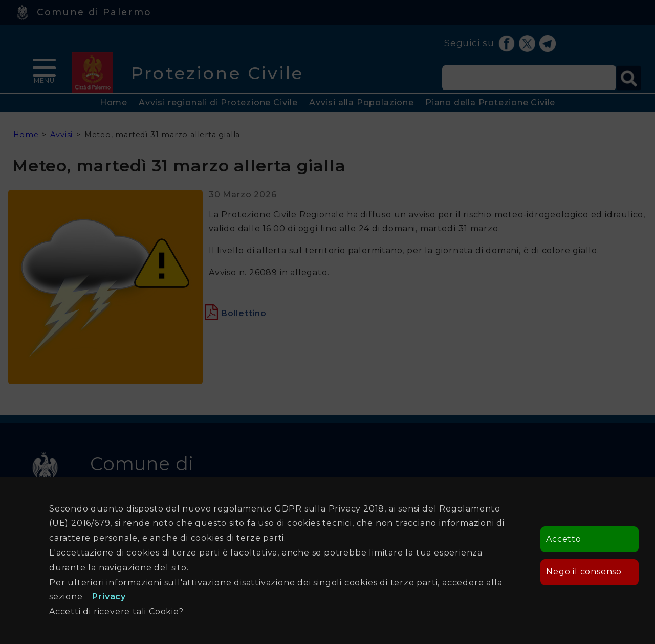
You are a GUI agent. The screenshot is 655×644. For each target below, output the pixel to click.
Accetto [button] (564, 539)
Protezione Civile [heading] (217, 73)
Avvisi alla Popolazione (361, 103)
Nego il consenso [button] (584, 572)
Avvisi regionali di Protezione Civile (218, 103)
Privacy (109, 597)
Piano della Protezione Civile (490, 103)
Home (114, 103)
